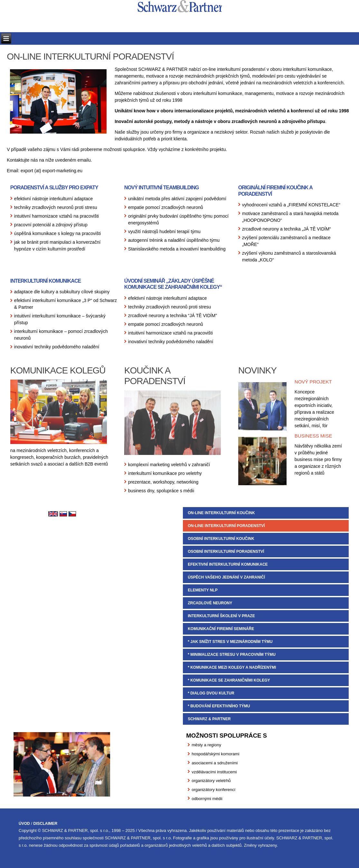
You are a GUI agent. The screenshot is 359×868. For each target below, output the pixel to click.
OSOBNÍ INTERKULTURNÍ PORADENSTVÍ (226, 552)
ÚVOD (24, 824)
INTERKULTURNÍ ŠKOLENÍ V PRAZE (221, 616)
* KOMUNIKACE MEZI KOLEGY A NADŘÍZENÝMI (232, 667)
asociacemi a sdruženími (215, 763)
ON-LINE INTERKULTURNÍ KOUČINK (221, 513)
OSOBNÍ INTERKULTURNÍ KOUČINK (221, 539)
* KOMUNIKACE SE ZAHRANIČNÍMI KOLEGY (229, 680)
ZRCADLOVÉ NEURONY (210, 603)
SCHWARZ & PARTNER (209, 719)
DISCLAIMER (46, 824)
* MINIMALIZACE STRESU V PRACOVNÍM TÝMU (232, 655)
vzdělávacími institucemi (214, 772)
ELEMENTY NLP (203, 590)
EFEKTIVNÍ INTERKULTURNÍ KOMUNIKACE (228, 564)
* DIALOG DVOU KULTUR (211, 693)
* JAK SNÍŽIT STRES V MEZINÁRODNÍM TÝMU (230, 642)
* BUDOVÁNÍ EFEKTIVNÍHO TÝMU (219, 706)
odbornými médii (207, 799)
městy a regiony (206, 745)
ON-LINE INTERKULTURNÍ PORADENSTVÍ (226, 526)
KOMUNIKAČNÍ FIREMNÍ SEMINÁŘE (221, 629)
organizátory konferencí (213, 790)
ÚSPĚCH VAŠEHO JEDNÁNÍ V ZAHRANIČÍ (226, 577)
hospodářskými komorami (215, 754)
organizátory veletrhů (211, 781)
